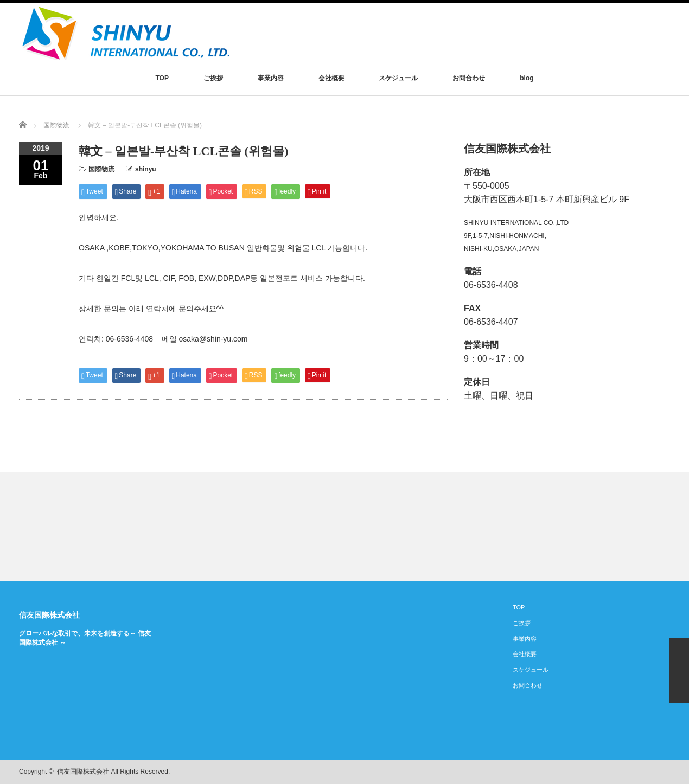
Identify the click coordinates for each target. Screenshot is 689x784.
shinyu (146, 169)
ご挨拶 (213, 78)
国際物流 (56, 125)
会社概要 (331, 78)
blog (527, 78)
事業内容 (271, 78)
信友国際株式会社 (49, 615)
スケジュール (398, 78)
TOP (162, 78)
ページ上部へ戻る (679, 670)
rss (630, 772)
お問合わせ (469, 78)
